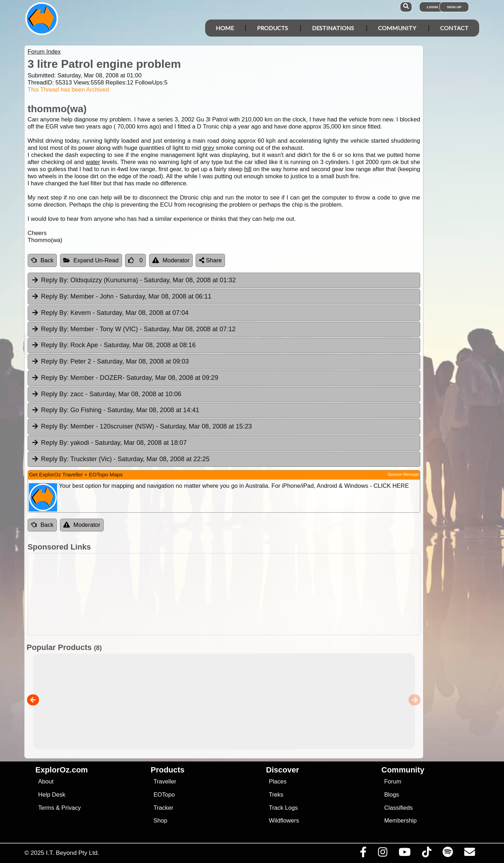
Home (225, 28)
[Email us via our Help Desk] (469, 854)
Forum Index (44, 52)
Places (278, 782)
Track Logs (283, 808)
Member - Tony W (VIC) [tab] (133, 329)
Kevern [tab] (110, 313)
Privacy (71, 808)
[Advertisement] (224, 594)
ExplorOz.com (62, 770)
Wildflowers (284, 821)
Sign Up (454, 7)
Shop (160, 821)
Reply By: (55, 280)
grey (208, 148)
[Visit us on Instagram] (382, 854)
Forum (393, 782)
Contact (454, 28)
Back (42, 260)
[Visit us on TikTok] (426, 854)
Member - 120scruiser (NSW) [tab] (142, 427)
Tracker (163, 808)
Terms (46, 808)
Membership (400, 821)
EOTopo (164, 795)
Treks (276, 795)
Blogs (391, 795)
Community (397, 28)
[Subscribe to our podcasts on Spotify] (448, 854)
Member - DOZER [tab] (125, 378)
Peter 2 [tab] (110, 362)
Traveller (165, 782)
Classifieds (398, 808)
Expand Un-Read (91, 260)
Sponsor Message (403, 474)
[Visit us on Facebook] (363, 854)
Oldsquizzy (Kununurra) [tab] (134, 280)
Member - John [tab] (121, 297)
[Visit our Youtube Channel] (404, 854)
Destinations (333, 28)
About (46, 782)
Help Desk (52, 795)
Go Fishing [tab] (115, 410)
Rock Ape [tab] (114, 345)
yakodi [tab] (109, 443)
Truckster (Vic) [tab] (120, 459)
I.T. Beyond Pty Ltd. (72, 853)
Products (272, 28)
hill (248, 169)
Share (210, 260)
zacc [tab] (106, 394)
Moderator (171, 260)
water (93, 162)
